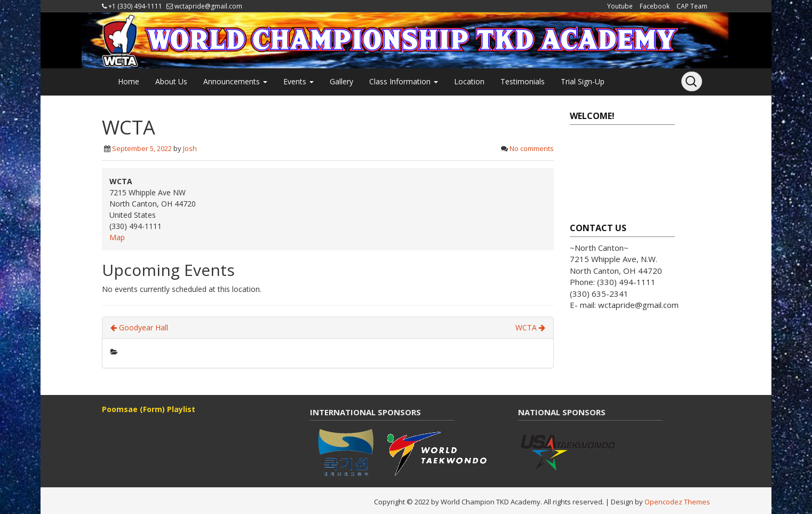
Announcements (235, 81)
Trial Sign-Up (583, 81)
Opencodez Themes (677, 502)
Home (129, 81)
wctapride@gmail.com (208, 6)
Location (469, 81)
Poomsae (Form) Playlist (149, 409)
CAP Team (692, 6)
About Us (171, 81)
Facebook (655, 6)
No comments (532, 148)
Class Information (404, 81)
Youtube (620, 6)
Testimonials (523, 81)
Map (117, 237)
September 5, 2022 (142, 148)
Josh (190, 148)
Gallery (341, 81)
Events (298, 81)
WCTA (530, 327)
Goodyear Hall (139, 327)
